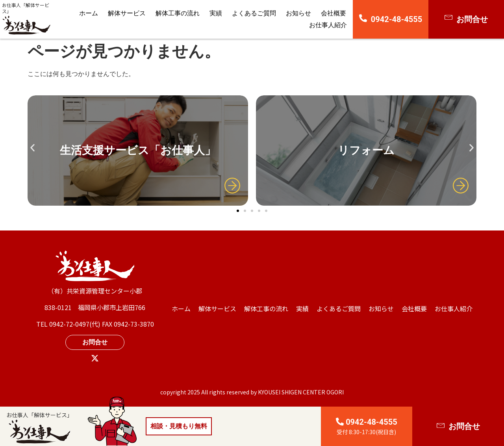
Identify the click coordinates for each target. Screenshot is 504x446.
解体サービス (127, 13)
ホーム (89, 13)
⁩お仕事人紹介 (328, 25)
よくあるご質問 (254, 13)
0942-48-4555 (397, 19)
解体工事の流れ (178, 13)
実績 (216, 13)
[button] (32, 148)
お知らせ (298, 13)
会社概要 (334, 13)
